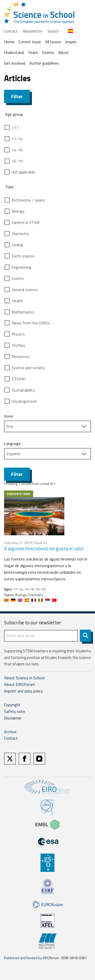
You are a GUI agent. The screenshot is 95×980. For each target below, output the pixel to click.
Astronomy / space (28, 200)
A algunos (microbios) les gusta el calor (44, 548)
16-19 (17, 161)
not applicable (23, 172)
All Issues (53, 42)
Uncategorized (24, 401)
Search (53, 31)
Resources (21, 356)
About (64, 52)
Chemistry (20, 234)
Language (12, 443)
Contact (11, 31)
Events (48, 52)
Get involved (15, 63)
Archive (10, 732)
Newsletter (33, 31)
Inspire (71, 42)
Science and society (28, 368)
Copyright (12, 705)
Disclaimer (13, 718)
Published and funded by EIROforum (32, 958)
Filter (17, 96)
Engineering (22, 267)
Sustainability (23, 390)
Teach (33, 52)
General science (25, 290)
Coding (17, 245)
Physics (18, 334)
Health (17, 301)
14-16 (17, 150)
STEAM (18, 379)
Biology (18, 211)
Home (9, 42)
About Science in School (24, 678)
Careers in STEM (26, 222)
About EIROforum (20, 684)
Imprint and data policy (23, 691)
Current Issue (30, 42)
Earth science (23, 256)
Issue (9, 416)
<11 (15, 127)
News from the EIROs (31, 323)
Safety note (15, 711)
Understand (14, 52)
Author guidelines (44, 63)
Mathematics (23, 312)
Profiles (18, 345)
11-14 (17, 139)
